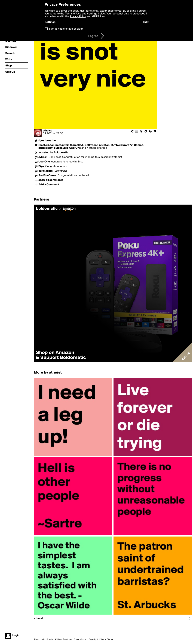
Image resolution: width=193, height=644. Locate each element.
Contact (84, 639)
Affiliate (58, 639)
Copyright (93, 639)
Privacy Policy (78, 17)
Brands (50, 639)
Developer (68, 639)
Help (43, 639)
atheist (47, 131)
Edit (146, 22)
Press (76, 639)
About (36, 639)
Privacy (103, 639)
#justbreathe (47, 141)
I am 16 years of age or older (66, 29)
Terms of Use (73, 14)
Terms (110, 639)
